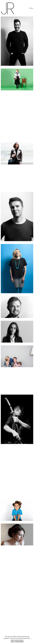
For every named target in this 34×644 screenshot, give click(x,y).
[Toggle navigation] (31, 8)
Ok (12, 641)
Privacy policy (19, 641)
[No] (32, 639)
